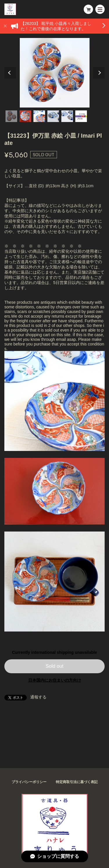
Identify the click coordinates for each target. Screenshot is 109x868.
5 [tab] (67, 116)
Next (99, 73)
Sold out (55, 666)
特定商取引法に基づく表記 (77, 782)
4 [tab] (53, 116)
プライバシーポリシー (29, 782)
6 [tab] (81, 116)
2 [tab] (25, 116)
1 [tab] (11, 116)
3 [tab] (39, 116)
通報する (38, 697)
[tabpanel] (54, 73)
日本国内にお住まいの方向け (55, 680)
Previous (10, 73)
